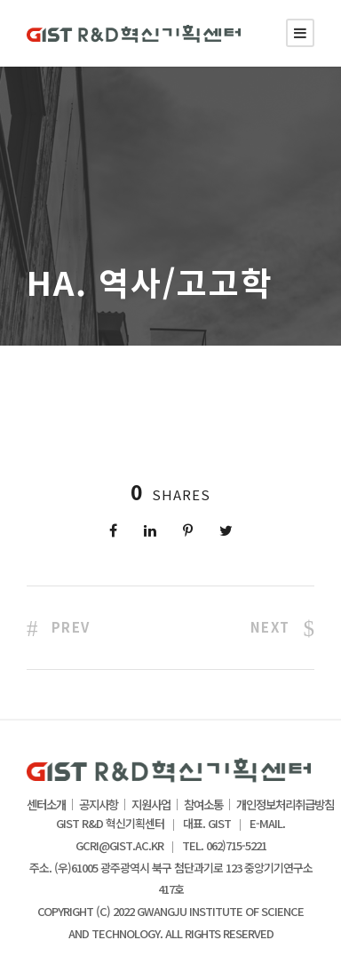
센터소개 (46, 805)
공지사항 (99, 805)
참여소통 (203, 805)
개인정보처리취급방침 (285, 805)
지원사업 (151, 805)
